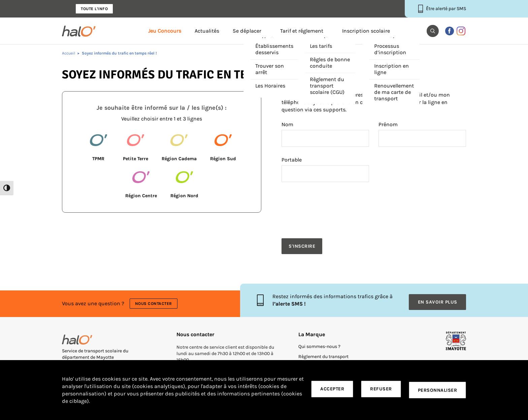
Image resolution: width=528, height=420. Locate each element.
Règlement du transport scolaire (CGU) (323, 355)
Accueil (69, 53)
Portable (292, 160)
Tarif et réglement (302, 31)
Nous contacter (155, 300)
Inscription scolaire (366, 31)
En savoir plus (438, 297)
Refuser (381, 390)
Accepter (332, 390)
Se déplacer (247, 31)
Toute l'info (94, 9)
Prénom (388, 125)
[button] (433, 31)
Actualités (207, 31)
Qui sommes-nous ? (319, 340)
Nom (287, 125)
